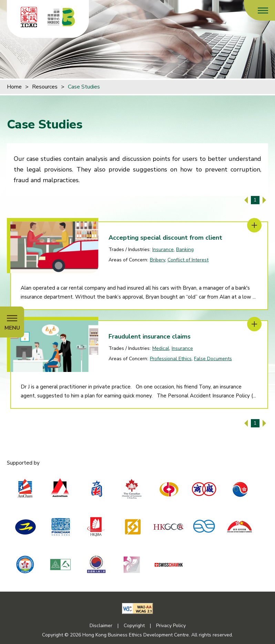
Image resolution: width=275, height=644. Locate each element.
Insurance (163, 250)
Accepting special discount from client (165, 238)
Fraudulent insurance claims (150, 336)
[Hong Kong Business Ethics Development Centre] (61, 17)
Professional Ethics (171, 359)
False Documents (213, 359)
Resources (45, 87)
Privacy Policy (171, 626)
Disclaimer (101, 626)
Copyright (134, 626)
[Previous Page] (246, 200)
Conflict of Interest (188, 260)
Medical (161, 348)
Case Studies (84, 87)
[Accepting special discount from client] (254, 225)
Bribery (157, 260)
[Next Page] (264, 200)
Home (14, 87)
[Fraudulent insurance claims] (254, 324)
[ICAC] (29, 17)
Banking (185, 250)
